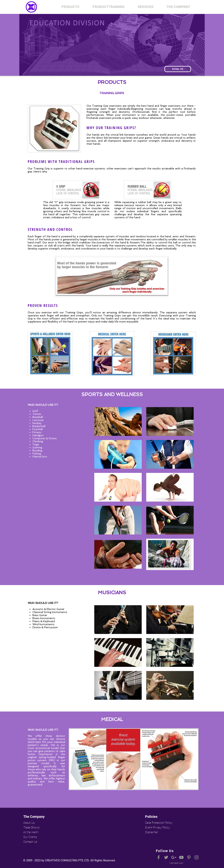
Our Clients (30, 837)
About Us (29, 823)
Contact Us (30, 842)
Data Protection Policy (158, 823)
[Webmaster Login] (176, 863)
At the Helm (31, 832)
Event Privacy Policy (157, 827)
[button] (70, 7)
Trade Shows (31, 827)
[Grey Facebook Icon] (159, 857)
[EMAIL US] (178, 69)
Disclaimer (152, 832)
